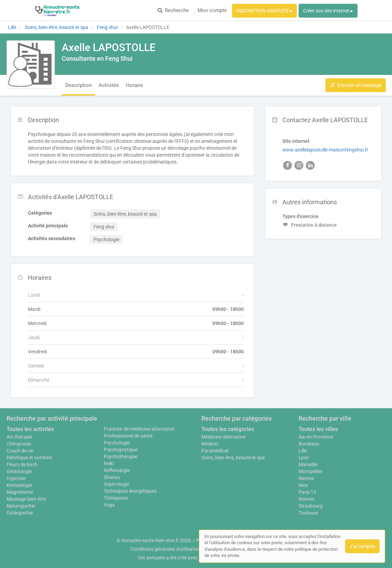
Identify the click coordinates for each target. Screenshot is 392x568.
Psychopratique (121, 450)
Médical (210, 444)
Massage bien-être (26, 499)
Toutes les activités (30, 429)
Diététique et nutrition (29, 458)
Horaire (134, 85)
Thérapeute (116, 498)
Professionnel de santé (128, 436)
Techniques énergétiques (130, 491)
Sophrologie (117, 484)
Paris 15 (307, 492)
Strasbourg (311, 506)
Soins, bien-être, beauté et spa (233, 458)
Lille (303, 451)
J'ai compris (362, 546)
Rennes (306, 499)
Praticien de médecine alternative (139, 429)
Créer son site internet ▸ (328, 11)
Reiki (109, 463)
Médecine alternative (223, 437)
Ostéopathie (20, 513)
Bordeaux (309, 444)
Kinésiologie (19, 485)
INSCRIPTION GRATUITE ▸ (264, 11)
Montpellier (310, 471)
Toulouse (308, 513)
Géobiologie (19, 471)
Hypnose (16, 478)
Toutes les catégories (228, 429)
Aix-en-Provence (316, 437)
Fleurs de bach (22, 464)
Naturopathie (21, 506)
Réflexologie (117, 470)
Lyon (304, 458)
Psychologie (117, 443)
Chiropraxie (19, 444)
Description (78, 85)
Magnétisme (20, 492)
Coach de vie (20, 451)
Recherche (173, 10)
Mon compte (212, 10)
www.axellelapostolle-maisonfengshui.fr (325, 150)
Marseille (308, 464)
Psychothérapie (120, 457)
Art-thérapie (19, 437)
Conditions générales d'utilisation (165, 549)
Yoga (109, 505)
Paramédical (215, 451)
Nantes (306, 478)
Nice (303, 485)
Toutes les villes (318, 429)
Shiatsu (112, 477)
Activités (109, 85)
